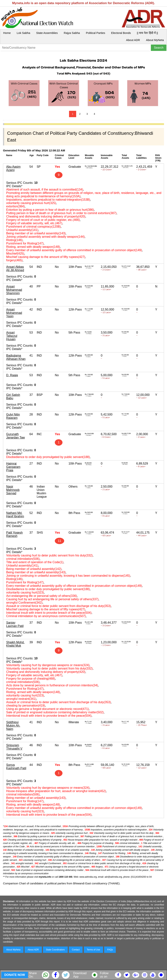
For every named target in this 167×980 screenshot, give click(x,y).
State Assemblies (47, 33)
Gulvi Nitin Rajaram (13, 416)
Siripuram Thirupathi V (14, 747)
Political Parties (96, 33)
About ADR (133, 40)
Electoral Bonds (121, 33)
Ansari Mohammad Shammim (14, 290)
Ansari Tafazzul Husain (12, 336)
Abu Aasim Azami (13, 168)
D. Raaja (12, 375)
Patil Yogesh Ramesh (14, 534)
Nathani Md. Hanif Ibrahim (15, 515)
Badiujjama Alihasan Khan (16, 357)
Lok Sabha (23, 33)
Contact (76, 950)
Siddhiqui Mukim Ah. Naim (13, 726)
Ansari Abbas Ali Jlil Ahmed (15, 268)
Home (7, 33)
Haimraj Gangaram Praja (13, 467)
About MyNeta (155, 40)
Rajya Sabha (72, 33)
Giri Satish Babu (13, 397)
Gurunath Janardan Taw (15, 436)
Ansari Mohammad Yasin (14, 313)
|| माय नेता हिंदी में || (147, 33)
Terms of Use (94, 950)
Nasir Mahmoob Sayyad (13, 490)
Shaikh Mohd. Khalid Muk (15, 644)
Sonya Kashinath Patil (16, 767)
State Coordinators (55, 950)
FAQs (110, 950)
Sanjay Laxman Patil (15, 624)
